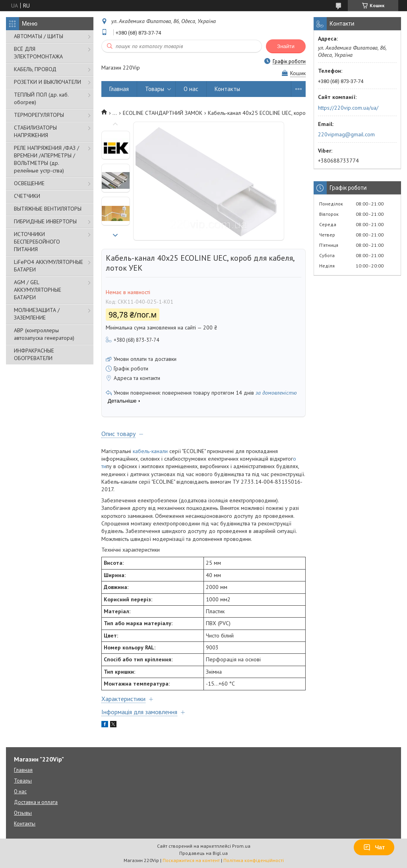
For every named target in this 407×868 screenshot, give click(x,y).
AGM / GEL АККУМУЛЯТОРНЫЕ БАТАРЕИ (38, 290)
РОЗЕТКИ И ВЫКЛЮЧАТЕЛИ (47, 82)
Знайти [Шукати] (286, 46)
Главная (119, 89)
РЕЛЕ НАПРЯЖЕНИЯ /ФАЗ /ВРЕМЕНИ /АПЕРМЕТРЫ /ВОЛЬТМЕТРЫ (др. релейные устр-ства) (47, 159)
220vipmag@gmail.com (346, 134)
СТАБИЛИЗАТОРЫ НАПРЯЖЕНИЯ (35, 131)
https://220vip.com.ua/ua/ (348, 108)
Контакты (227, 89)
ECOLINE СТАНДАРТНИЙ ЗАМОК (163, 113)
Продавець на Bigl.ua (203, 853)
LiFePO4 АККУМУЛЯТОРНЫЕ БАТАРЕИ (48, 266)
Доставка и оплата (36, 802)
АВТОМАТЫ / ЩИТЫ (39, 36)
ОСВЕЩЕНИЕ (29, 183)
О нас (191, 89)
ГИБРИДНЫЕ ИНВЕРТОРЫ (45, 221)
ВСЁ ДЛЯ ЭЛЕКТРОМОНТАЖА (38, 53)
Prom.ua (241, 846)
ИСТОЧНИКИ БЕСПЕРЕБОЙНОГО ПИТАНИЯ (37, 242)
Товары (155, 89)
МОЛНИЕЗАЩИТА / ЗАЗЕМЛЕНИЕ (37, 314)
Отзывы (23, 813)
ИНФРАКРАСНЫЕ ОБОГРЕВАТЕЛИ (34, 354)
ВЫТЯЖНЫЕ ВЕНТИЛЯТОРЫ (48, 209)
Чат (374, 847)
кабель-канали (150, 451)
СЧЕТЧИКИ (27, 196)
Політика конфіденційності (254, 860)
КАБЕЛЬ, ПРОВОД (35, 69)
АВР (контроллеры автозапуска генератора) (44, 334)
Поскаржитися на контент (191, 860)
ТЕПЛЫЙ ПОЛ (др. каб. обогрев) (41, 98)
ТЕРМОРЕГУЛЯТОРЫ (39, 115)
